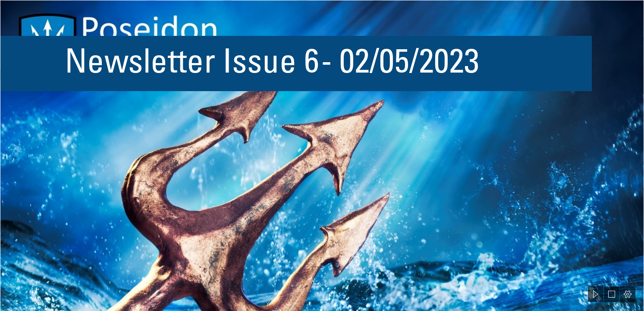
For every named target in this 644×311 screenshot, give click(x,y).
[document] (322, 155)
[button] (596, 294)
